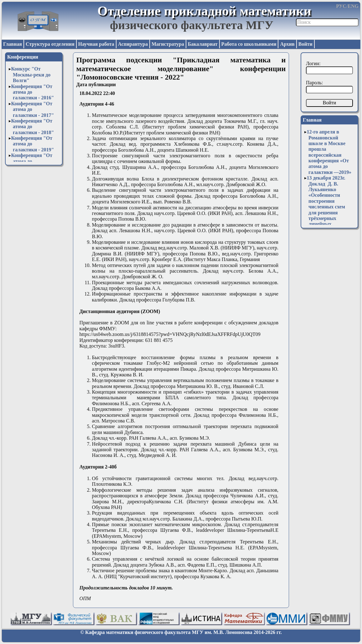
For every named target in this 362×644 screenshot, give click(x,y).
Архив (287, 44)
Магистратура (168, 44)
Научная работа (96, 44)
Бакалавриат (203, 44)
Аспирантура (133, 44)
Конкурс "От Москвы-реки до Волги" (31, 75)
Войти (305, 44)
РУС (341, 6)
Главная (13, 44)
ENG (353, 6)
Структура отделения (50, 44)
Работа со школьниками (249, 44)
